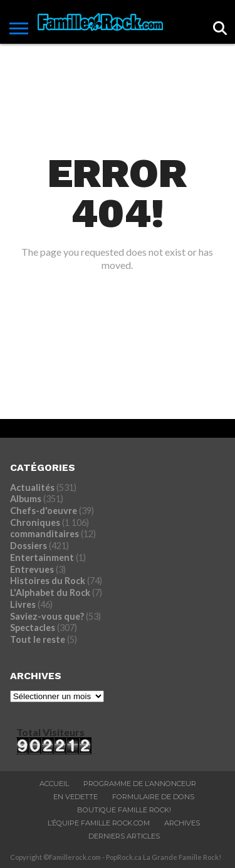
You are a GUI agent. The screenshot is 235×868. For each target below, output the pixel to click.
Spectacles (33, 628)
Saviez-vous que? (47, 616)
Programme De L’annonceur (140, 784)
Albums (26, 499)
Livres (23, 604)
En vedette (76, 797)
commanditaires (44, 534)
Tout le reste (38, 639)
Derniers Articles (124, 836)
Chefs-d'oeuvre (44, 511)
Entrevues (32, 569)
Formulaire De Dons (153, 797)
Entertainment (42, 558)
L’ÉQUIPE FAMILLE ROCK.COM (99, 823)
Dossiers (29, 546)
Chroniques (35, 522)
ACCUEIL (54, 784)
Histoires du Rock (48, 581)
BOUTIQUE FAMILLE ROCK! (124, 810)
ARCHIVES (182, 823)
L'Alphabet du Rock (50, 593)
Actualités (32, 487)
